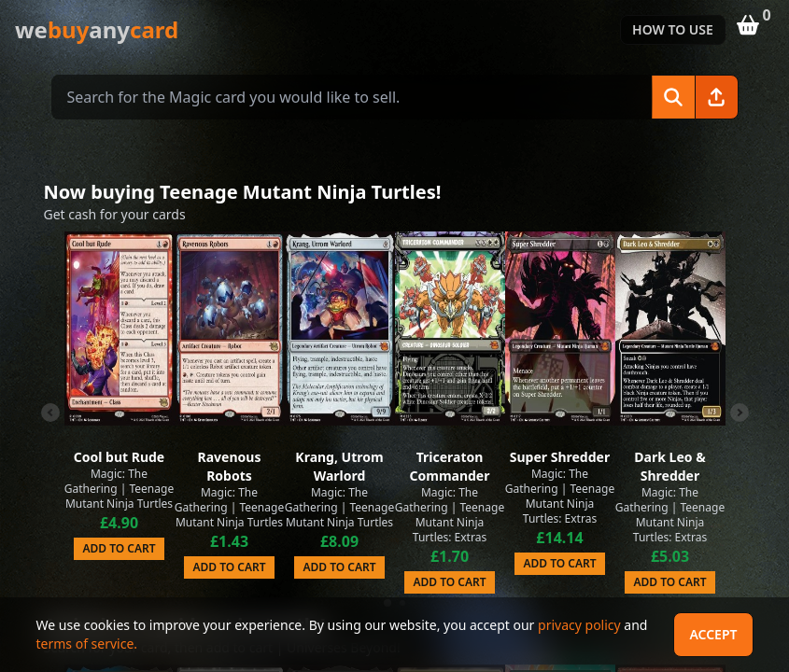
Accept (713, 634)
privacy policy (579, 625)
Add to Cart (119, 548)
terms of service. (87, 644)
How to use (673, 29)
